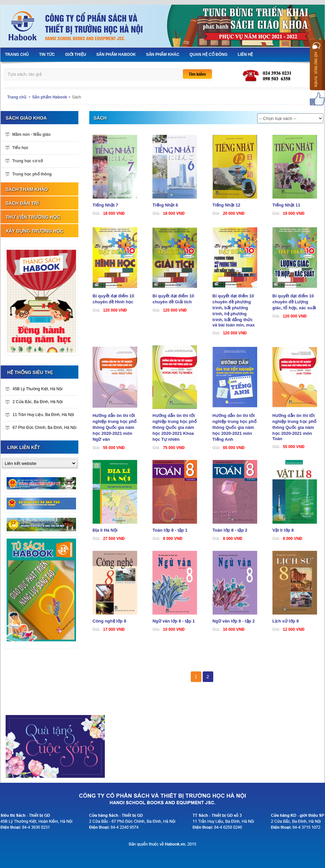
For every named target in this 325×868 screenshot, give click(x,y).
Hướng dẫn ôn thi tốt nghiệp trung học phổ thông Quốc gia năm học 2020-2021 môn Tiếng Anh (235, 427)
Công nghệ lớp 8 (109, 621)
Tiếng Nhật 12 (227, 205)
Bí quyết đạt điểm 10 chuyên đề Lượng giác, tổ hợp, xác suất (294, 302)
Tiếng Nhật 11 (286, 205)
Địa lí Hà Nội (105, 530)
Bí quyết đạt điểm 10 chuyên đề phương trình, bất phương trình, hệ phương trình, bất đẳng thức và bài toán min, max (234, 310)
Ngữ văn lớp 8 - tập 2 (234, 621)
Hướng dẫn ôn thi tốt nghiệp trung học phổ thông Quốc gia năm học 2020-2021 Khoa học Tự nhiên (174, 427)
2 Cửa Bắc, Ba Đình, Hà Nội (34, 402)
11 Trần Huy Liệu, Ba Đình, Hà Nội (40, 415)
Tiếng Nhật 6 (165, 205)
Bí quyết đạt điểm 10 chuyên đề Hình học (113, 299)
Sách (77, 97)
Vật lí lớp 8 (283, 530)
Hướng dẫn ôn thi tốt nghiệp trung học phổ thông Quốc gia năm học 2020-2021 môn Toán (294, 427)
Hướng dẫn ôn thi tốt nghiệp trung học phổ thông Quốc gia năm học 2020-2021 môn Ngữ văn (115, 427)
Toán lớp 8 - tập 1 (170, 530)
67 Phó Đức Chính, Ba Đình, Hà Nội (41, 428)
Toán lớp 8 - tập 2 (230, 530)
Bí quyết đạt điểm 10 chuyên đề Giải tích (173, 299)
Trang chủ (17, 97)
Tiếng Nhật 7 (105, 205)
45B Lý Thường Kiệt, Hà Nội (34, 389)
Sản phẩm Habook (49, 97)
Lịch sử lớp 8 (286, 621)
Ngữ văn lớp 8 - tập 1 (174, 621)
